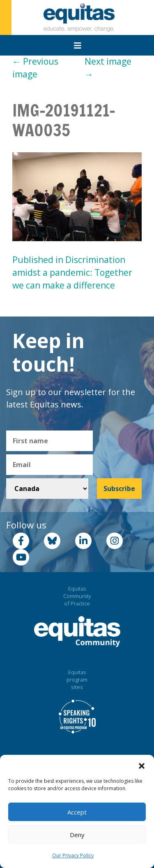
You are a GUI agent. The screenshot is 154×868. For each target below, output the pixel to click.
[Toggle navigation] (78, 46)
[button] (142, 765)
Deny (77, 835)
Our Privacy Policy (73, 855)
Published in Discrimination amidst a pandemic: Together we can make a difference (72, 272)
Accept (77, 812)
